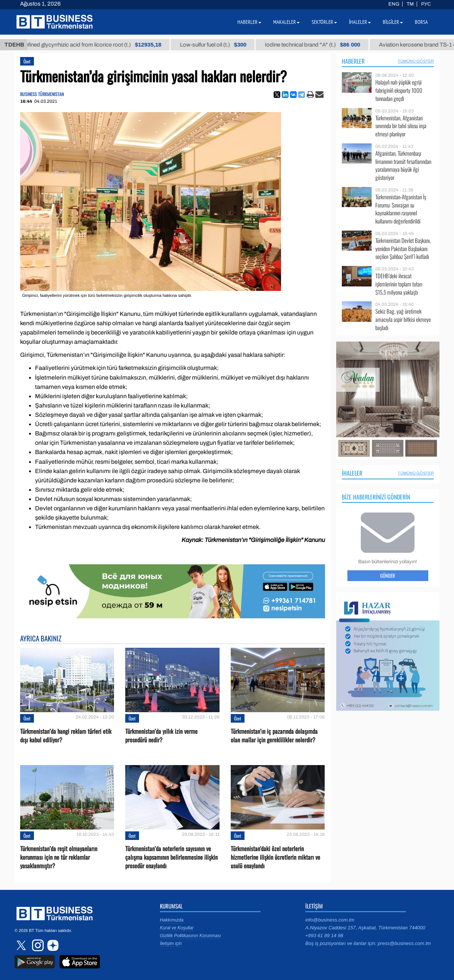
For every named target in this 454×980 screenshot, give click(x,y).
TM (410, 4)
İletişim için (171, 943)
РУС (426, 4)
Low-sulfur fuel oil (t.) (223, 45)
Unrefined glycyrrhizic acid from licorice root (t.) (98, 45)
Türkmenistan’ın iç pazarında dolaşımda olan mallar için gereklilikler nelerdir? (274, 736)
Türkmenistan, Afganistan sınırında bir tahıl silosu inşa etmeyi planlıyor (401, 126)
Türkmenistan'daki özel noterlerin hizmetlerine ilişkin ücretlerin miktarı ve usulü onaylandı (275, 857)
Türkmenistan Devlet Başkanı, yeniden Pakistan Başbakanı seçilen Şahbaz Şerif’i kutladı (403, 249)
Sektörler (324, 22)
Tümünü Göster (416, 61)
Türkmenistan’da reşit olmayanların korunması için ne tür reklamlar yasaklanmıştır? (59, 857)
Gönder (388, 575)
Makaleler (286, 22)
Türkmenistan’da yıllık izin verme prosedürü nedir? (161, 736)
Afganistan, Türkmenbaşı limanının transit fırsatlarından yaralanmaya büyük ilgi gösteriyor (403, 165)
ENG (394, 4)
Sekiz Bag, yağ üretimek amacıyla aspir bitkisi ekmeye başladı (403, 319)
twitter (22, 945)
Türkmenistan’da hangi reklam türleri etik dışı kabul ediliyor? (66, 736)
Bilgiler (393, 22)
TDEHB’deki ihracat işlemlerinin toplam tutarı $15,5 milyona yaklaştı (399, 284)
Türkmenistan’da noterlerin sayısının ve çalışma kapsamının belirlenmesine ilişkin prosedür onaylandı (171, 857)
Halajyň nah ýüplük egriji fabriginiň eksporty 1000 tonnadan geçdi (399, 90)
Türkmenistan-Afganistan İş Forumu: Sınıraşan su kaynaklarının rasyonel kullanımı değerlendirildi (401, 209)
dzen (52, 945)
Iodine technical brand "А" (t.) (322, 45)
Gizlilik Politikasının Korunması (190, 936)
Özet (27, 61)
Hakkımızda (172, 920)
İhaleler (352, 473)
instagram (37, 945)
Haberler (353, 61)
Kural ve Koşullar (177, 928)
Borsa (421, 22)
